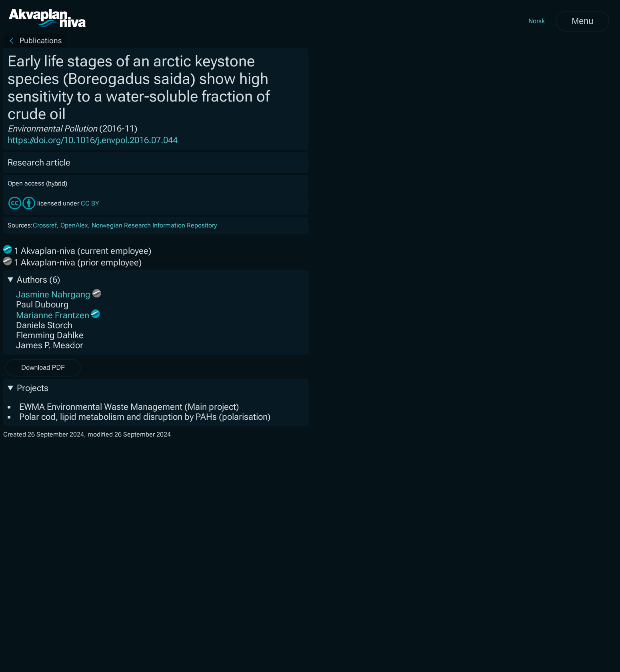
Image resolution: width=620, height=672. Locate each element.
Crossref (45, 225)
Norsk (537, 21)
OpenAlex (74, 225)
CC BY (90, 203)
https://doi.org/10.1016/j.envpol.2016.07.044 (93, 140)
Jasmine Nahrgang (53, 294)
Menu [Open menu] (582, 21)
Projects (32, 388)
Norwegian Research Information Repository (154, 225)
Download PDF (43, 367)
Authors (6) (38, 280)
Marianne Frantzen (53, 315)
